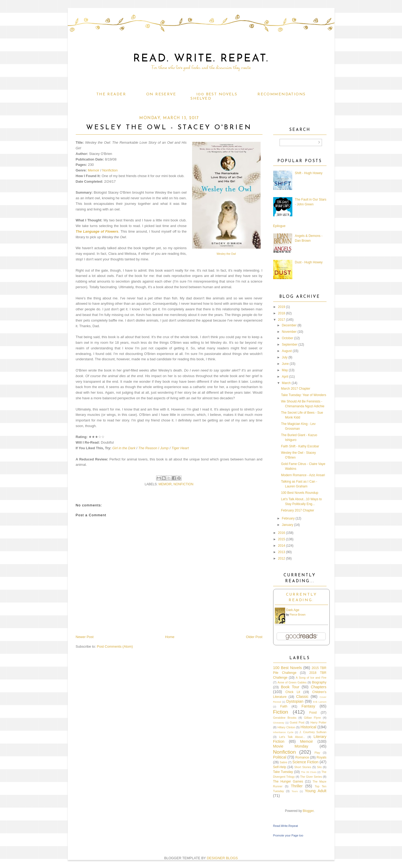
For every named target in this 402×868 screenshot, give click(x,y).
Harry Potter (319, 722)
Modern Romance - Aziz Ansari (303, 475)
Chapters (319, 687)
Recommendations (281, 94)
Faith (284, 706)
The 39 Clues (309, 772)
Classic (302, 697)
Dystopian (295, 701)
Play (317, 753)
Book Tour (290, 687)
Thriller (297, 786)
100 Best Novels (217, 94)
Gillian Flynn (312, 718)
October (287, 338)
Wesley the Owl (226, 254)
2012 (282, 558)
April (285, 377)
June (285, 364)
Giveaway (279, 723)
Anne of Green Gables (292, 682)
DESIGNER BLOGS (222, 858)
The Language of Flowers (97, 231)
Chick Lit (293, 692)
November (289, 332)
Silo (319, 767)
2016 (282, 533)
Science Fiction (305, 762)
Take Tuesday (283, 772)
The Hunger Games (288, 781)
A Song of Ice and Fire (311, 678)
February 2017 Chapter (297, 510)
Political (280, 757)
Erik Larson (320, 702)
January (287, 525)
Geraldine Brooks (285, 718)
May (285, 370)
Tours (295, 791)
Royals (322, 757)
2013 (282, 552)
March (286, 383)
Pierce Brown (298, 615)
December (289, 325)
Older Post (254, 637)
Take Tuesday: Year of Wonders (303, 395)
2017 (282, 320)
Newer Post (85, 637)
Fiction (281, 712)
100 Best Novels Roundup (299, 493)
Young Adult (316, 791)
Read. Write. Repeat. (201, 59)
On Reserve (161, 94)
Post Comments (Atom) (115, 646)
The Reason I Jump (154, 448)
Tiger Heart (180, 448)
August (287, 351)
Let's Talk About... (292, 737)
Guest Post (297, 722)
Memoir (93, 170)
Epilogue (279, 226)
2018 (282, 313)
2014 (282, 546)
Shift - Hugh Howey (309, 173)
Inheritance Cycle (283, 732)
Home (170, 637)
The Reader (111, 94)
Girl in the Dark (124, 448)
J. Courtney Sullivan (313, 732)
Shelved (201, 99)
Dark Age (293, 610)
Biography (319, 682)
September (290, 345)
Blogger (308, 811)
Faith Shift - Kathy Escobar (300, 446)
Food (313, 713)
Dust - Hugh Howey (309, 262)
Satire (283, 762)
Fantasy (308, 706)
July (284, 357)
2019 (282, 307)
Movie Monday (291, 746)
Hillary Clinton (286, 727)
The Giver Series (311, 777)
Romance (302, 757)
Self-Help (280, 767)
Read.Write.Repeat (286, 826)
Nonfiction (110, 170)
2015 (282, 539)
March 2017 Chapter (295, 389)
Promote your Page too (288, 835)
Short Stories (303, 767)
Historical (309, 727)
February (288, 518)
